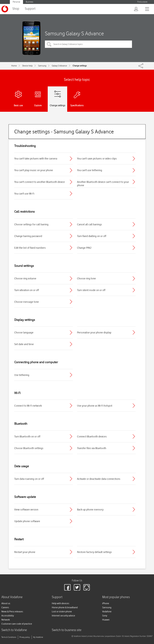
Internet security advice (63, 616)
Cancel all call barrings (89, 224)
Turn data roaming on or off (29, 479)
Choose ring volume (25, 278)
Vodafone (107, 611)
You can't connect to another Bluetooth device (40, 182)
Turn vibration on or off (27, 290)
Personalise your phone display (94, 332)
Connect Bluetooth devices (92, 436)
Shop (16, 9)
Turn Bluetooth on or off (27, 436)
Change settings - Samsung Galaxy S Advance (64, 132)
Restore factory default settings (94, 552)
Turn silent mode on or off (91, 290)
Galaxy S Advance (59, 66)
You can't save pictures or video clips (97, 158)
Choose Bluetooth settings (29, 448)
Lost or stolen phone (62, 611)
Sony (105, 616)
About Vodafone (12, 597)
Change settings (80, 66)
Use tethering (22, 375)
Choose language (24, 332)
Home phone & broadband (65, 607)
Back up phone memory (90, 509)
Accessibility (8, 616)
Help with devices (60, 603)
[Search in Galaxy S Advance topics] (88, 44)
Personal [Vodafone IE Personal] (16, 2)
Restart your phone (25, 552)
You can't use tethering (90, 170)
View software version (26, 509)
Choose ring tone (86, 278)
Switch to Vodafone (14, 630)
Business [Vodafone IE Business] (30, 2)
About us (6, 603)
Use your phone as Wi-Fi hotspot (95, 406)
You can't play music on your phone (34, 170)
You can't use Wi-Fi (24, 194)
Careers (5, 607)
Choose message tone (27, 302)
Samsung (42, 66)
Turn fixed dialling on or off (92, 236)
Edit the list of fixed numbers (30, 248)
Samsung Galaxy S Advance (74, 33)
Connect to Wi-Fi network (28, 406)
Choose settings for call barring (31, 224)
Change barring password (28, 236)
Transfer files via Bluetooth (92, 448)
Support (30, 9)
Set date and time (24, 344)
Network (6, 620)
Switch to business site (67, 630)
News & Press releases (12, 611)
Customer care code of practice (17, 624)
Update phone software (27, 521)
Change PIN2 (84, 248)
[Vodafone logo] (5, 9)
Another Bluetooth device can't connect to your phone (103, 184)
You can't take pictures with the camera (36, 158)
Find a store (142, 2)
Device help (27, 66)
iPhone (106, 603)
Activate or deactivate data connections (99, 479)
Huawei (106, 620)
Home (14, 66)
